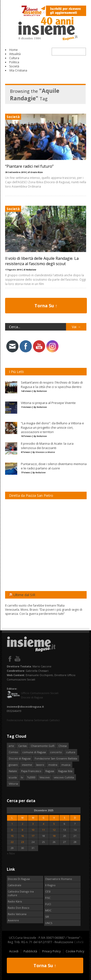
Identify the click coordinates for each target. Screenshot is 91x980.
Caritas (22, 746)
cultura (71, 752)
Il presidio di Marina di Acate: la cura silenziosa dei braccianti (47, 446)
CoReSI (79, 942)
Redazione (42, 391)
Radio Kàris (15, 901)
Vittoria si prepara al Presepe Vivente (48, 403)
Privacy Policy (51, 951)
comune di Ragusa (34, 752)
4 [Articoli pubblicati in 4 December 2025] (43, 824)
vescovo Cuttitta (64, 777)
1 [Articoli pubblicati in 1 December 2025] (12, 824)
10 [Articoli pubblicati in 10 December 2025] (33, 830)
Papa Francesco (31, 771)
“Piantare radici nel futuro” (29, 166)
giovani (13, 765)
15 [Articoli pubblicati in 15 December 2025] (12, 836)
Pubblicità (30, 951)
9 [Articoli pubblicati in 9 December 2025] (23, 830)
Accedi (14, 951)
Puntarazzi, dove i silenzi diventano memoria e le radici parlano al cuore (54, 466)
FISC (48, 898)
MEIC (48, 910)
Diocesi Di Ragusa (19, 879)
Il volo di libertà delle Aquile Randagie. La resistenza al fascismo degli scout (42, 261)
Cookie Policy (75, 951)
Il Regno (50, 885)
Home (13, 50)
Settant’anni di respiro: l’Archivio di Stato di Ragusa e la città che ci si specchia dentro (52, 385)
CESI (48, 891)
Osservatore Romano (59, 879)
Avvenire (13, 920)
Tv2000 (31, 777)
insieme (27, 765)
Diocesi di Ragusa (20, 758)
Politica (14, 62)
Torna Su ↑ (46, 306)
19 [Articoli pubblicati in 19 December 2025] (54, 836)
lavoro (40, 765)
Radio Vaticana (17, 914)
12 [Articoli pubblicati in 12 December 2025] (54, 830)
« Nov (11, 853)
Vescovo (45, 777)
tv (22, 777)
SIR (47, 917)
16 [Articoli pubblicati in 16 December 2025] (23, 836)
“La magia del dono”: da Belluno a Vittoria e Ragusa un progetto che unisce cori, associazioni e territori (52, 427)
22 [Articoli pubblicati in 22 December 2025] (12, 842)
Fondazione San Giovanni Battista (56, 758)
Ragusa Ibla (65, 771)
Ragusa (50, 771)
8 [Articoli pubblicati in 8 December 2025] (12, 830)
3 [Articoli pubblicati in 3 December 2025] (33, 824)
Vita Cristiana (18, 70)
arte (11, 746)
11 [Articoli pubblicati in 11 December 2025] (43, 830)
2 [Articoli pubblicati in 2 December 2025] (23, 824)
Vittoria (13, 784)
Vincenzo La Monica (45, 452)
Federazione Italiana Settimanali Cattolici (33, 720)
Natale (13, 771)
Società (14, 66)
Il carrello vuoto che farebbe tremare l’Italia (35, 605)
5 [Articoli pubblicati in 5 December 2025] (54, 824)
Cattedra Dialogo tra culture (21, 893)
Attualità (15, 54)
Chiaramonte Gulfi (43, 746)
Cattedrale (15, 885)
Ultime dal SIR (24, 595)
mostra (53, 765)
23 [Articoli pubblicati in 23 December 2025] (23, 842)
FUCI (48, 904)
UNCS (49, 923)
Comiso (13, 752)
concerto (56, 752)
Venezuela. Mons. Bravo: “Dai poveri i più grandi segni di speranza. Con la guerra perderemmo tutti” (44, 612)
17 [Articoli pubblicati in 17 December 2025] (33, 836)
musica (66, 765)
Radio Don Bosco (19, 908)
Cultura (14, 58)
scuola (13, 777)
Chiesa (63, 746)
